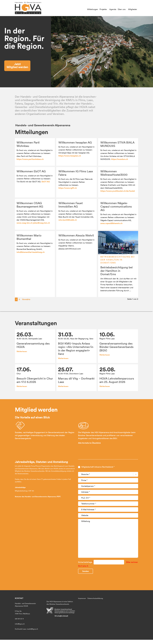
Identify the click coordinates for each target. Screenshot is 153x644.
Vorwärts (26, 299)
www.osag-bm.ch (24, 223)
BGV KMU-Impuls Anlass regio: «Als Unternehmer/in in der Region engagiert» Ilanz (76, 349)
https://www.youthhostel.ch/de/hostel (118, 191)
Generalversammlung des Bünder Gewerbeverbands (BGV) (116, 347)
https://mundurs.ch (120, 159)
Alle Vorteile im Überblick (89, 498)
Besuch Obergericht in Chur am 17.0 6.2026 (35, 380)
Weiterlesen (22, 351)
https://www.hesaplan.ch (70, 156)
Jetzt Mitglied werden (17, 66)
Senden (86, 626)
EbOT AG (46, 182)
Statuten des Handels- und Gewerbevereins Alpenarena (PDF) (38, 552)
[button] (151, 52)
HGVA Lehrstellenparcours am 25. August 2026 (117, 380)
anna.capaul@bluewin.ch (111, 223)
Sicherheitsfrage (86, 617)
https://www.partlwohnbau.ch (30, 159)
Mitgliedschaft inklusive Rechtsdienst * (98, 522)
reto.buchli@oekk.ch (68, 220)
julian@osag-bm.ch (41, 223)
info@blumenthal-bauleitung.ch (31, 252)
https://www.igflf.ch (68, 188)
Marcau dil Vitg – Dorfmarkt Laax (76, 380)
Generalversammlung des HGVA (33, 345)
